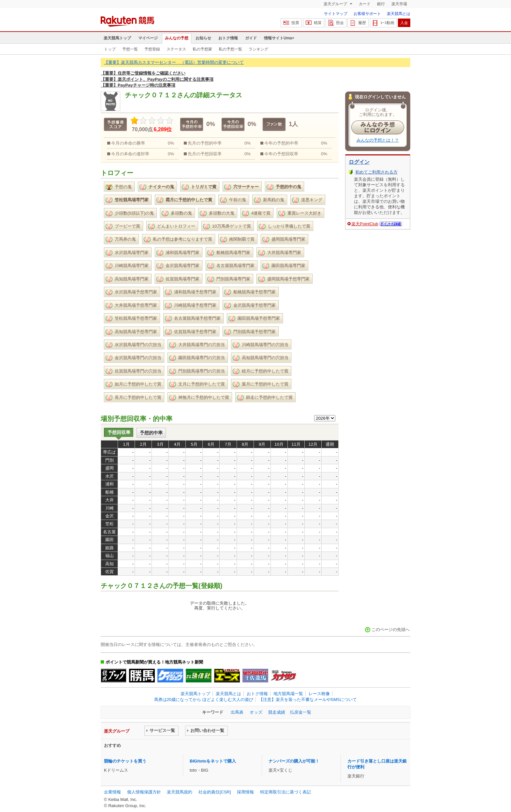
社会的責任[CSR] (215, 792)
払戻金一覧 (301, 712)
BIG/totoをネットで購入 (213, 761)
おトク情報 (228, 38)
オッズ (256, 712)
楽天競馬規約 (180, 792)
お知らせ (203, 38)
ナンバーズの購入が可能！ (294, 761)
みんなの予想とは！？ (378, 140)
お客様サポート (367, 14)
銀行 (381, 4)
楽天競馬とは (399, 14)
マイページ (148, 38)
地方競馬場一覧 (288, 694)
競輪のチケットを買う (125, 761)
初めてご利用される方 (376, 172)
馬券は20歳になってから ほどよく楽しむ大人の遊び (204, 700)
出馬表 (237, 712)
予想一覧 (130, 49)
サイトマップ (336, 14)
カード (365, 4)
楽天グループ (336, 4)
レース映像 (319, 694)
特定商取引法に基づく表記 (285, 792)
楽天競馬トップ (117, 38)
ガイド (251, 38)
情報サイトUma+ (279, 38)
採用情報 (245, 792)
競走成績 (277, 712)
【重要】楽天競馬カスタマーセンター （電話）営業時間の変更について (174, 62)
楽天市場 (399, 4)
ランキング (258, 49)
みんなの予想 (177, 38)
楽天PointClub (365, 224)
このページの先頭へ (391, 630)
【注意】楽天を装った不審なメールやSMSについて (308, 700)
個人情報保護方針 (144, 792)
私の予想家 (202, 49)
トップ (110, 49)
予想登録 (152, 49)
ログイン (359, 162)
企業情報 (112, 792)
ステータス (176, 49)
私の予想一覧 (230, 49)
